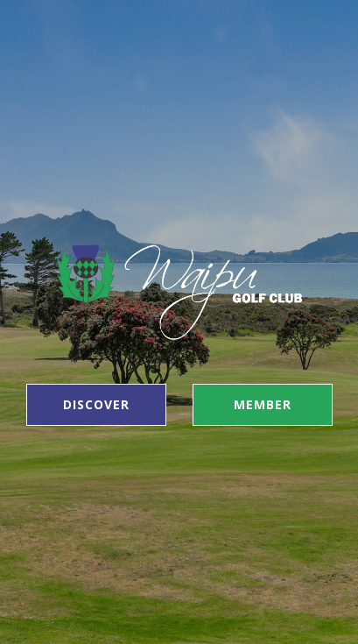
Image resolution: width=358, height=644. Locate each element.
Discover (96, 404)
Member (263, 404)
